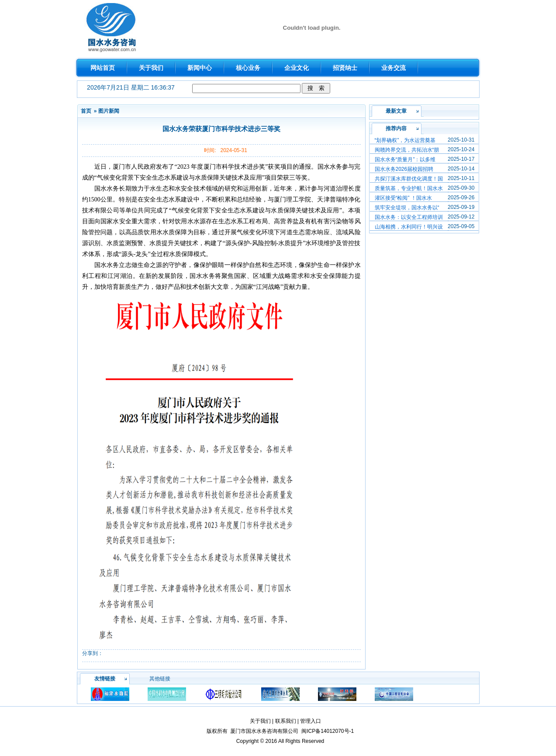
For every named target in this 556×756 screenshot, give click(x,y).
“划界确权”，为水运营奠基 (405, 140)
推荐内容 (396, 128)
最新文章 (396, 111)
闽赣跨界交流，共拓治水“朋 (407, 150)
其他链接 (160, 679)
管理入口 (311, 721)
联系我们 (286, 721)
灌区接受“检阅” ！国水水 (403, 198)
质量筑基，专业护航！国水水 (409, 188)
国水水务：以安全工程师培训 (409, 217)
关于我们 (260, 721)
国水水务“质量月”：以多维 (405, 160)
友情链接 (105, 679)
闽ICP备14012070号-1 (328, 731)
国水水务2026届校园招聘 (404, 169)
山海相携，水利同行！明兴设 (409, 227)
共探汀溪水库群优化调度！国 (409, 179)
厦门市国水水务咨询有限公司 (264, 731)
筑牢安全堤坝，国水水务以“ (407, 208)
